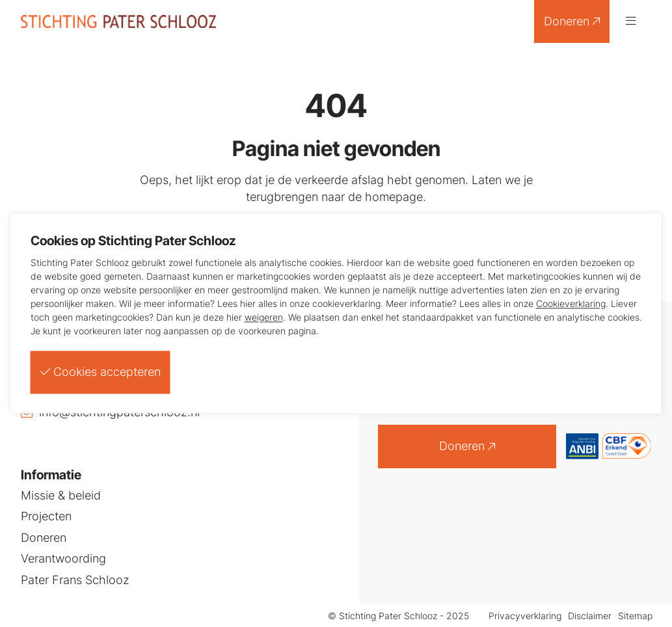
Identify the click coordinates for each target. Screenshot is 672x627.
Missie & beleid (61, 496)
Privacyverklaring (525, 616)
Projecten (46, 516)
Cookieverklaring (571, 303)
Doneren (572, 21)
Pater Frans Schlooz (75, 580)
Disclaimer (590, 616)
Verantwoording (63, 559)
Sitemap (635, 616)
